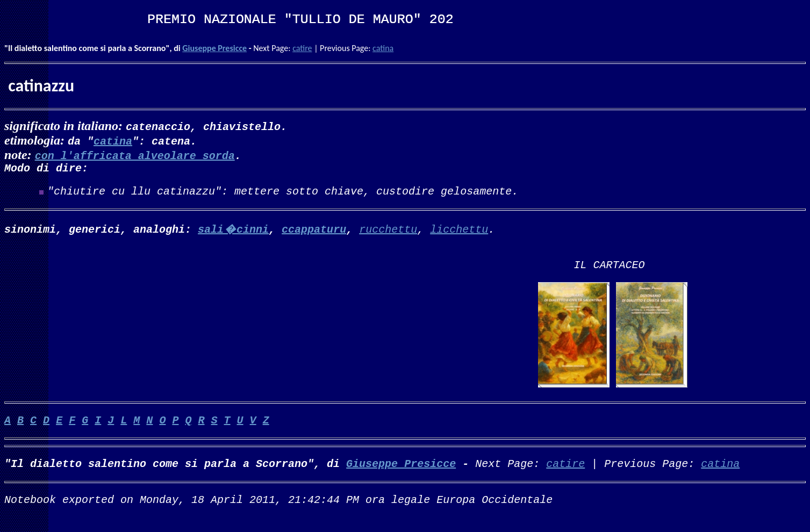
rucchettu (388, 233)
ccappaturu (314, 233)
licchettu (459, 233)
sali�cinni (233, 233)
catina (383, 48)
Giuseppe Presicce (214, 48)
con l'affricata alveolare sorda (135, 155)
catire (302, 48)
